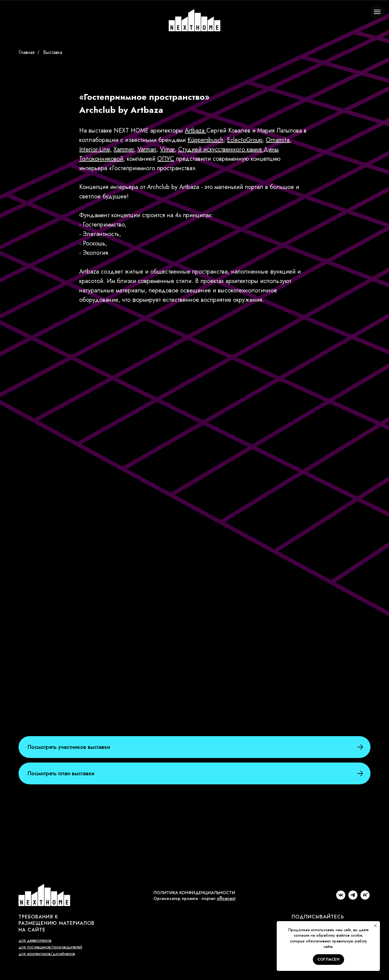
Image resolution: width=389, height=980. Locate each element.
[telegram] (353, 898)
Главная (27, 52)
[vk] (341, 898)
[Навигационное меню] (377, 12)
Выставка (53, 52)
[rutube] (365, 898)
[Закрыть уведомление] (375, 926)
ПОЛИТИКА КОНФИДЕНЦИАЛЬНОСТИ (194, 893)
